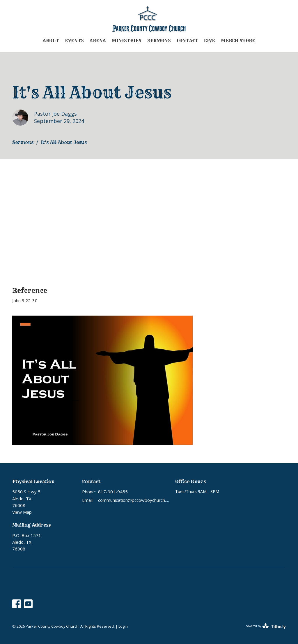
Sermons (159, 41)
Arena (98, 41)
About (51, 41)
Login (123, 626)
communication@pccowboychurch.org (134, 500)
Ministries (127, 41)
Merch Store (238, 41)
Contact (187, 41)
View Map (22, 512)
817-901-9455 (113, 492)
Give (210, 41)
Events (74, 41)
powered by (266, 626)
